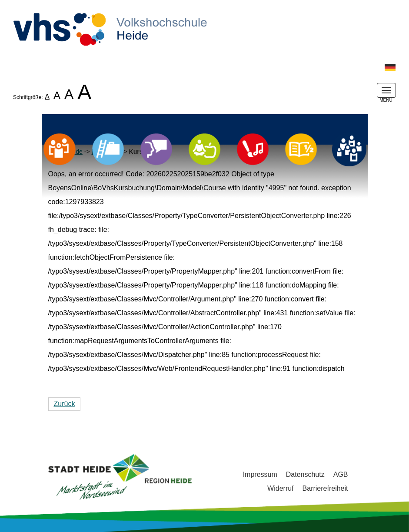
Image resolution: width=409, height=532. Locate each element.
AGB (341, 474)
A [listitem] (47, 97)
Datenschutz (305, 474)
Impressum (260, 474)
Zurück (65, 404)
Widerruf (280, 488)
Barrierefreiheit (325, 488)
